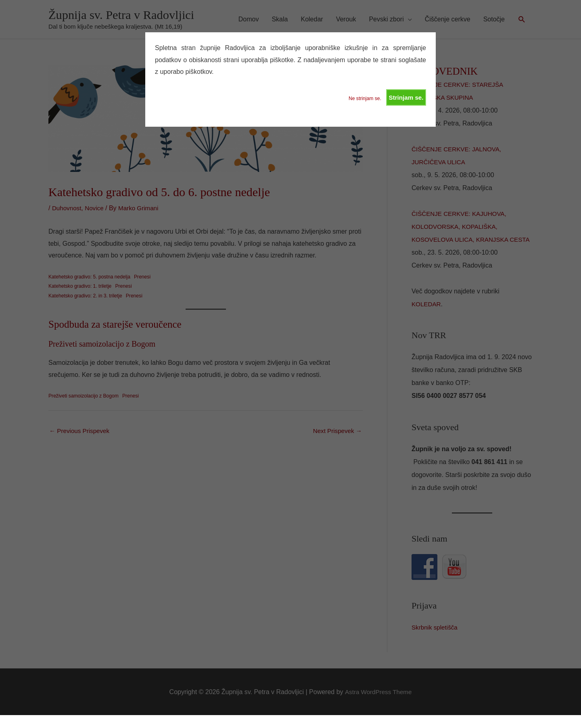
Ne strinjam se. (362, 99)
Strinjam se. (405, 98)
